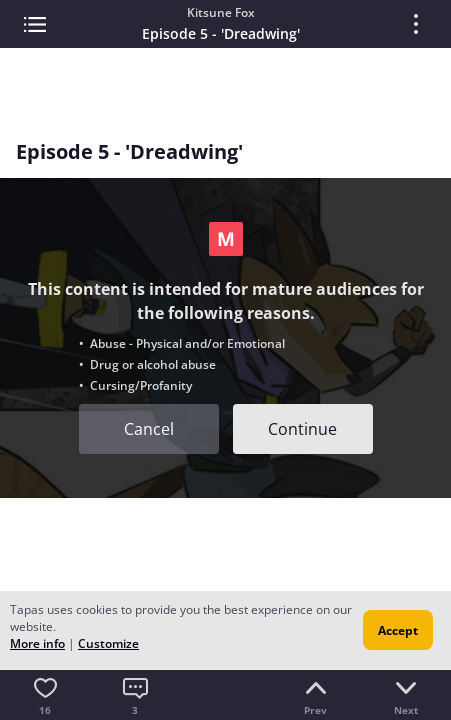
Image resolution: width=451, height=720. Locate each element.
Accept (398, 630)
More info (37, 643)
